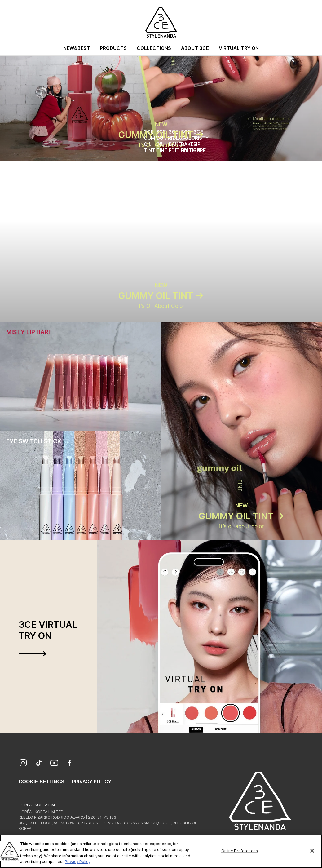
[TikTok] (39, 764)
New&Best (77, 48)
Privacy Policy (92, 782)
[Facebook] (70, 764)
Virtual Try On (239, 48)
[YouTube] (54, 764)
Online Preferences (240, 851)
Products (113, 48)
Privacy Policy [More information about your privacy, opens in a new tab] (78, 862)
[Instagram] (23, 764)
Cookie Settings (42, 782)
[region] (161, 851)
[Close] (312, 851)
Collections (154, 48)
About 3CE (195, 48)
